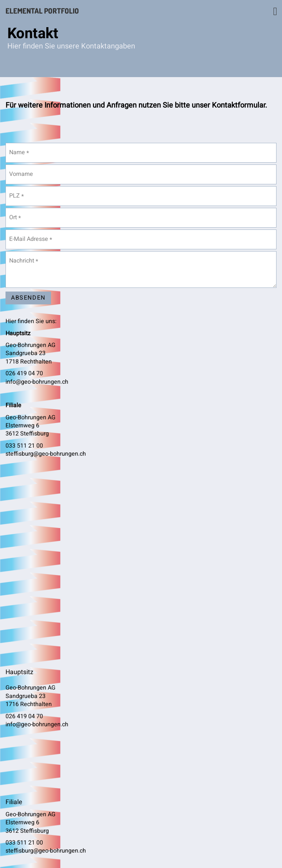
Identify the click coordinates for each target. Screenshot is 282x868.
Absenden (28, 298)
